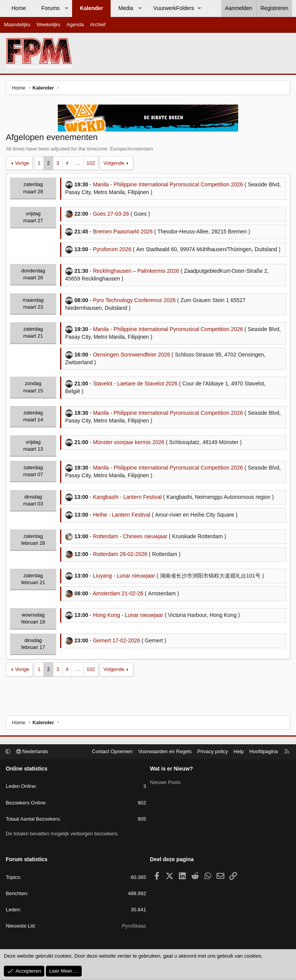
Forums (50, 8)
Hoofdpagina (264, 751)
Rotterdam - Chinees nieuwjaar (130, 536)
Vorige (22, 163)
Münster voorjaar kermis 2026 (129, 442)
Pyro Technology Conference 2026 (134, 300)
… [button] (78, 163)
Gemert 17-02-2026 (116, 640)
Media (126, 8)
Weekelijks (49, 24)
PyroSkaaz (134, 926)
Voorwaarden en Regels (165, 751)
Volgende (114, 163)
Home (19, 8)
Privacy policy (213, 751)
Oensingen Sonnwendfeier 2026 (131, 355)
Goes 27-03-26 (111, 214)
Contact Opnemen (113, 751)
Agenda (75, 24)
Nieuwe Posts (165, 781)
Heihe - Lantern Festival (122, 515)
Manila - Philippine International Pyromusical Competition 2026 (168, 184)
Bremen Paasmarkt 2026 (123, 231)
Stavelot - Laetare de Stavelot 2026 (135, 384)
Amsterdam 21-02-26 (118, 593)
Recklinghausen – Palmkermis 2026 (136, 271)
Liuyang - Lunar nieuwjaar (124, 576)
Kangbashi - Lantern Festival (127, 497)
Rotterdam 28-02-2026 (120, 554)
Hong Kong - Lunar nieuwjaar (128, 615)
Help (239, 751)
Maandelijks (17, 24)
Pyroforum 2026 (112, 249)
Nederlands (32, 751)
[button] (66, 8)
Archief (98, 24)
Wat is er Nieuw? (172, 769)
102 (91, 163)
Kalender (91, 8)
